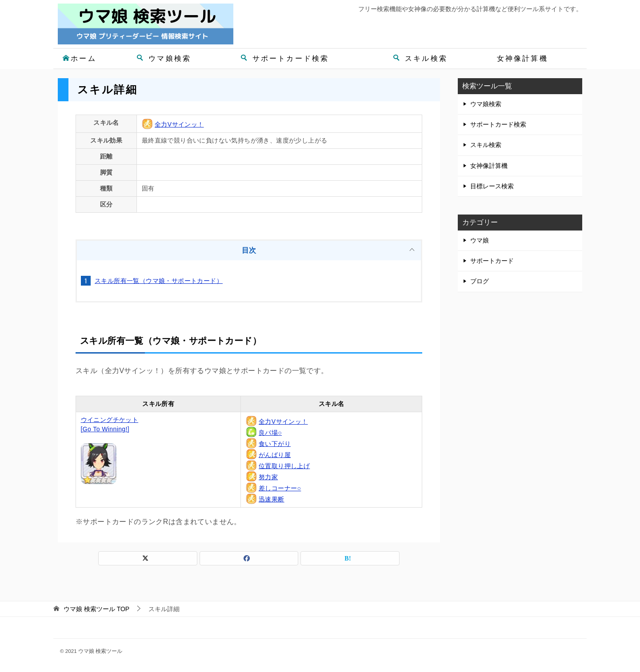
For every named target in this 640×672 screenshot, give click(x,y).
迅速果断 (272, 499)
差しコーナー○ (280, 488)
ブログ (480, 281)
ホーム (79, 58)
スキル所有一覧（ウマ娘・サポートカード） (159, 281)
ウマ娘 (480, 240)
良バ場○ (270, 433)
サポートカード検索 (285, 58)
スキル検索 (420, 58)
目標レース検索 (492, 186)
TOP (96, 609)
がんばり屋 (275, 455)
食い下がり (275, 444)
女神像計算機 (522, 58)
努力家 (268, 477)
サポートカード (492, 261)
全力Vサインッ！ (179, 124)
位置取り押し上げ (284, 466)
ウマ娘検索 (164, 58)
